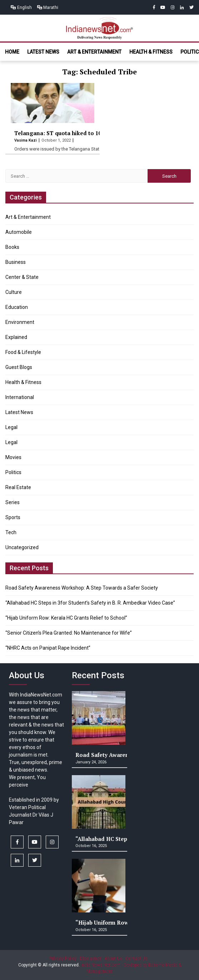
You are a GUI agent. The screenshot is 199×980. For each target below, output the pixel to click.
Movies (13, 457)
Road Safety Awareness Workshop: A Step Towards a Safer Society (82, 588)
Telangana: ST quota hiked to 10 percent (69, 133)
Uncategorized (22, 547)
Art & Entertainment (94, 52)
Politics (13, 472)
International (20, 397)
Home (12, 52)
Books (12, 247)
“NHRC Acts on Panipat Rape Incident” (48, 648)
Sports (13, 517)
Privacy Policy (63, 959)
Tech (11, 532)
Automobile (19, 232)
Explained (16, 337)
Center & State (22, 277)
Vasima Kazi (26, 140)
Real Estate (18, 487)
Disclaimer (90, 959)
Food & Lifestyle (23, 352)
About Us (113, 959)
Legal (11, 427)
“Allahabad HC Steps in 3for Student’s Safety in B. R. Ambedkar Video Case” (90, 603)
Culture (14, 292)
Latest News (43, 52)
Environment (20, 322)
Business (16, 262)
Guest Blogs (19, 367)
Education (17, 307)
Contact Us (136, 959)
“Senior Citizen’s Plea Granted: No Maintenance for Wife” (69, 633)
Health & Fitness (151, 52)
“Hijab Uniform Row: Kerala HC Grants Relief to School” (66, 618)
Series (13, 502)
